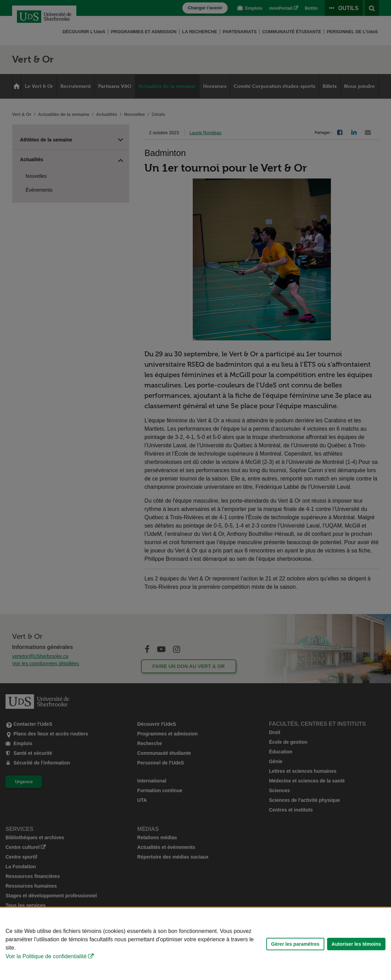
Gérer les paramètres (295, 944)
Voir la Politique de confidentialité (46, 956)
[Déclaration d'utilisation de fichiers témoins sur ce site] (195, 944)
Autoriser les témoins (356, 944)
